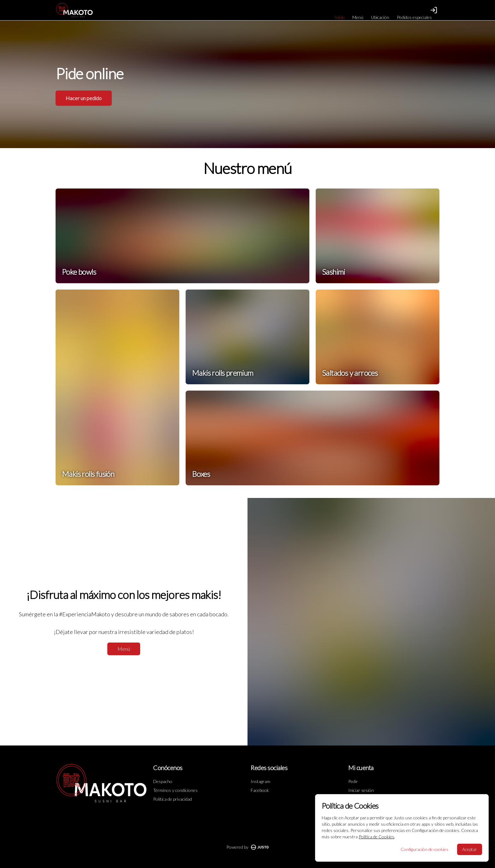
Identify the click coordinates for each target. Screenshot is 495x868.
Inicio (340, 17)
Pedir (353, 781)
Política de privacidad (173, 799)
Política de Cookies (376, 837)
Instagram (260, 781)
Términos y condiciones (175, 790)
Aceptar (470, 849)
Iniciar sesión (361, 790)
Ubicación (380, 17)
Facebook (260, 790)
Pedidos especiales (414, 17)
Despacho (163, 781)
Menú (358, 17)
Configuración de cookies (424, 849)
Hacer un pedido (84, 95)
